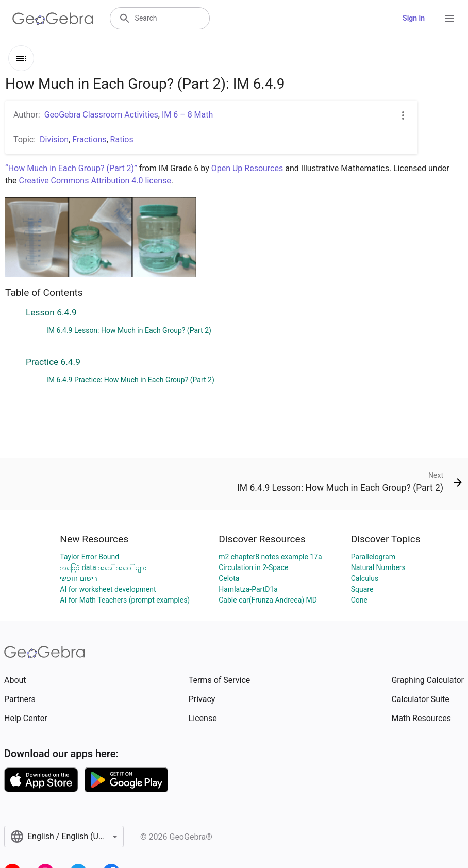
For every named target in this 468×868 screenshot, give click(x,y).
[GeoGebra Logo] (53, 19)
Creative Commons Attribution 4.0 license (95, 181)
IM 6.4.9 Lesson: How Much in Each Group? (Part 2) (129, 330)
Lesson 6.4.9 (51, 312)
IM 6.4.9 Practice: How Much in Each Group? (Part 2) (130, 380)
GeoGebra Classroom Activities (101, 115)
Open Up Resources (247, 168)
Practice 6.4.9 (53, 362)
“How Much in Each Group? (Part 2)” (71, 168)
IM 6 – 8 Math (187, 115)
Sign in (414, 18)
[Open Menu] (449, 19)
